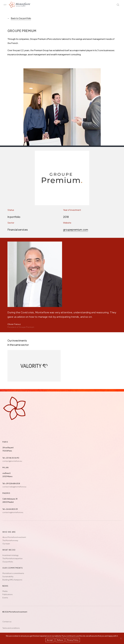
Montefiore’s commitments (13, 573)
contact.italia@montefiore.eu (14, 487)
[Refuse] (121, 638)
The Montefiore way (10, 540)
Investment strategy (10, 555)
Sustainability (8, 576)
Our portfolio (8, 562)
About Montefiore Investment (14, 537)
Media (5, 591)
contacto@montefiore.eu (13, 512)
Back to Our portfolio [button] (21, 18)
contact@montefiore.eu (12, 461)
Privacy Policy (73, 640)
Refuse (60, 640)
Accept (50, 640)
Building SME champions (12, 580)
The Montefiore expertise (12, 558)
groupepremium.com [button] (76, 230)
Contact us (7, 622)
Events (5, 598)
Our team (6, 544)
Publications (8, 594)
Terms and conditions (11, 628)
